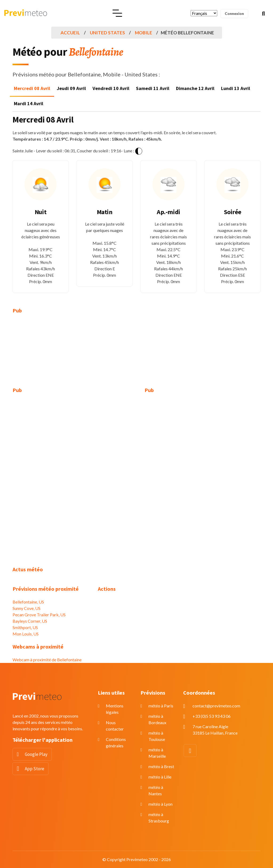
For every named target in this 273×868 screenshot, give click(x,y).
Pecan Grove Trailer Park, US (39, 615)
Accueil (70, 33)
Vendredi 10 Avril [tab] (111, 88)
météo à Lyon (160, 804)
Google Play (36, 754)
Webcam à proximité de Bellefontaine (47, 660)
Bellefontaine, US (28, 602)
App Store (35, 769)
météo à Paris (161, 706)
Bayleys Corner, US (30, 621)
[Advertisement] (51, 354)
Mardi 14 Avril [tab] (29, 103)
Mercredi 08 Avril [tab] (32, 88)
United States (107, 33)
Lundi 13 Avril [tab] (236, 88)
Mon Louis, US (26, 634)
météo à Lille (160, 777)
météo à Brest (161, 766)
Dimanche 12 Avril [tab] (195, 88)
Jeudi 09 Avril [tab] (71, 88)
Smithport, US (25, 627)
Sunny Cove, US (27, 608)
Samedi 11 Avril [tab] (153, 88)
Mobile (144, 33)
